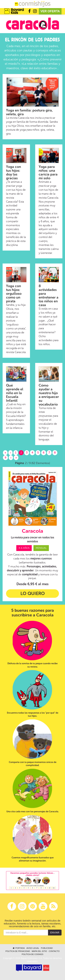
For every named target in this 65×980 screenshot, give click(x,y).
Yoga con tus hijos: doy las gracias (14, 172)
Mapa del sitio (39, 951)
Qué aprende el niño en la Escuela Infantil (15, 393)
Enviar (55, 933)
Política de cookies (32, 954)
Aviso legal (33, 948)
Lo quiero (33, 594)
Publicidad (47, 948)
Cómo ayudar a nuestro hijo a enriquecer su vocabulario (49, 395)
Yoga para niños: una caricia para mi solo (48, 172)
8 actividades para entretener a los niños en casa (49, 295)
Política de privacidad (18, 951)
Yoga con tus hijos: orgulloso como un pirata (14, 294)
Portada (18, 948)
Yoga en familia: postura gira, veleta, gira (29, 112)
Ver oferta (50, 11)
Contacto (54, 951)
